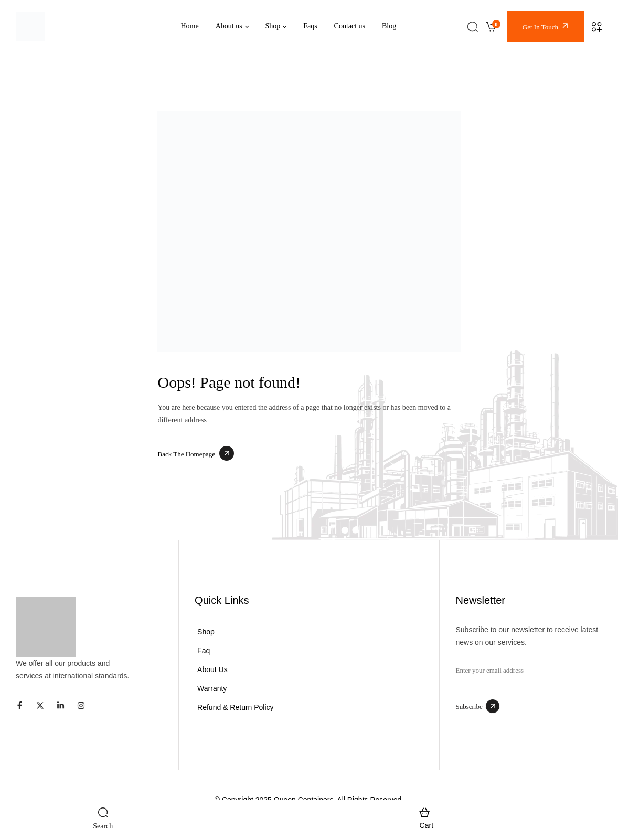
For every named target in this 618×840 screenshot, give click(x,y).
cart (427, 825)
